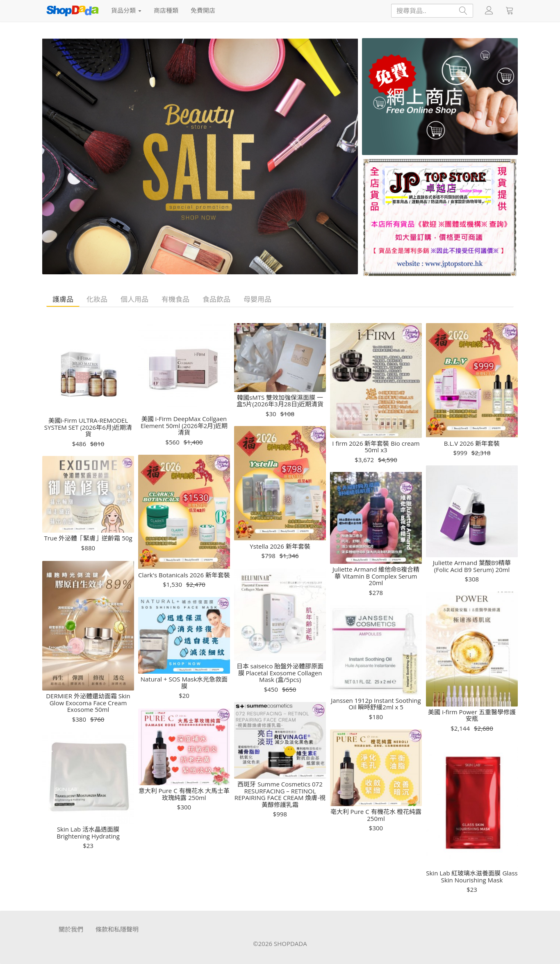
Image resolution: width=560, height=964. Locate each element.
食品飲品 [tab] (216, 299)
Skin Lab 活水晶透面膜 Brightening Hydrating (88, 833)
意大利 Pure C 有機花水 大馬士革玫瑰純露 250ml (184, 794)
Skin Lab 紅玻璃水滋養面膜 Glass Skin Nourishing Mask (472, 876)
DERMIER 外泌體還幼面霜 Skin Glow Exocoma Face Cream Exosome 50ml (88, 703)
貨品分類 (126, 10)
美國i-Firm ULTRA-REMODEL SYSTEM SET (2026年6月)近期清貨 (88, 427)
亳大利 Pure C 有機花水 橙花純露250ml (376, 815)
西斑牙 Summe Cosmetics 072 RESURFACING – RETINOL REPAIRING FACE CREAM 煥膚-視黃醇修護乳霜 (280, 794)
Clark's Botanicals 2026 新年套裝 (184, 575)
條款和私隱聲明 (117, 929)
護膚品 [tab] (63, 299)
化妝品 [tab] (97, 299)
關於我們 (71, 929)
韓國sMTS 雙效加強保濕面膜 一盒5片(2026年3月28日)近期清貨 (280, 401)
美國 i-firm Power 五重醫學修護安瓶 (472, 715)
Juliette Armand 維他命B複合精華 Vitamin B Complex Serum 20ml (376, 576)
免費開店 (203, 10)
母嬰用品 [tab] (257, 299)
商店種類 (166, 10)
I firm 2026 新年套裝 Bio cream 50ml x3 (376, 447)
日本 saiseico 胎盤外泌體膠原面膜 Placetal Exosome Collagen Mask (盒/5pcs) (280, 673)
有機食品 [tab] (175, 299)
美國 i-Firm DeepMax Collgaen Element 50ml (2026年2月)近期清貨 (184, 426)
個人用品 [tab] (134, 299)
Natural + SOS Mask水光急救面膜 (184, 683)
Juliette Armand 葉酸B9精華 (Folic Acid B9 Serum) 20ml (472, 566)
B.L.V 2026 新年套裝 (472, 443)
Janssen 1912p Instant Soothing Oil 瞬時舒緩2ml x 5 (376, 704)
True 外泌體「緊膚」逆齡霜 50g (88, 538)
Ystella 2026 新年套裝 (280, 546)
